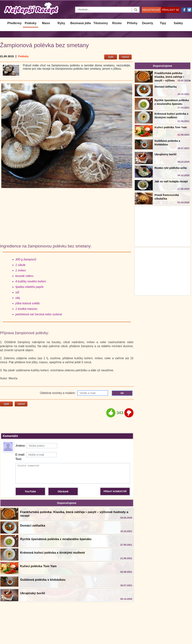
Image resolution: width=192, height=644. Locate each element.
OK (122, 393)
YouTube (30, 491)
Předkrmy (14, 23)
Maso (46, 23)
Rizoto (117, 23)
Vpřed (125, 57)
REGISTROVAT (151, 10)
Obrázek (63, 491)
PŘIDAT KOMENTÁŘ (115, 491)
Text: (19, 459)
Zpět (111, 57)
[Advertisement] (163, 271)
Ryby (61, 23)
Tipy (163, 23)
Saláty (178, 23)
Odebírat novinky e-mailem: (74, 393)
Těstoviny (101, 23)
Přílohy (132, 23)
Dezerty (147, 23)
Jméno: (36, 446)
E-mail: (36, 455)
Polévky (31, 23)
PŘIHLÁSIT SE (171, 10)
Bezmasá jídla (80, 23)
